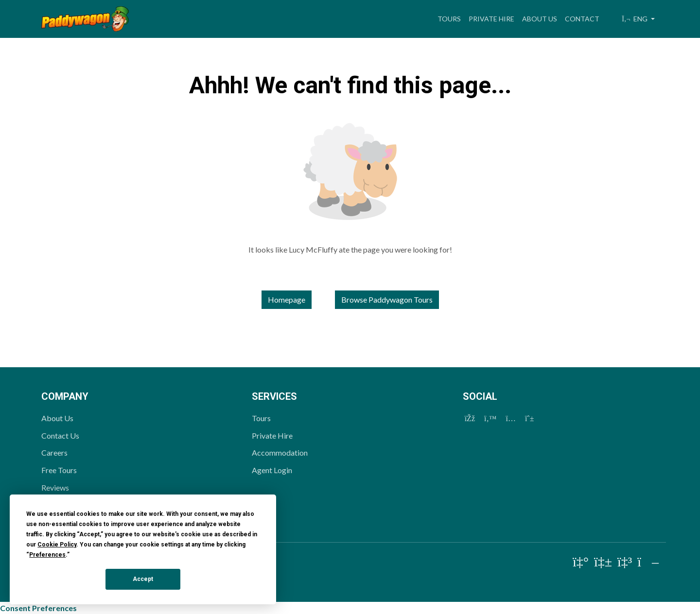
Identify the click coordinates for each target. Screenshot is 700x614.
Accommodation (280, 452)
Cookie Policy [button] (57, 545)
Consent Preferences (38, 608)
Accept (143, 579)
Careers (54, 452)
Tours (449, 19)
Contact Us (60, 435)
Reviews (55, 487)
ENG (635, 19)
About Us (540, 19)
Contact (582, 19)
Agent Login (272, 470)
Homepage (287, 299)
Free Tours (59, 470)
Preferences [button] (47, 555)
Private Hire (491, 19)
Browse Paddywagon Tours (387, 299)
